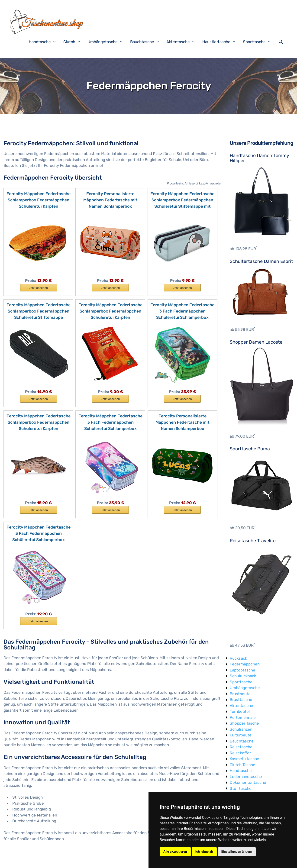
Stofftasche (241, 788)
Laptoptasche (242, 670)
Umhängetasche (108, 42)
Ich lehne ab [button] (204, 852)
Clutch (74, 42)
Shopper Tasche (244, 723)
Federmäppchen (245, 664)
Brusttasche (241, 700)
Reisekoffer (240, 753)
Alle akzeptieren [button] (175, 852)
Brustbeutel (241, 694)
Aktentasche (183, 42)
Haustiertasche (221, 42)
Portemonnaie (243, 717)
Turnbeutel (240, 711)
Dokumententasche (248, 782)
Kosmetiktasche (244, 759)
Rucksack (238, 658)
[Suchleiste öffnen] (282, 42)
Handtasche (45, 42)
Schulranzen (241, 729)
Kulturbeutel (241, 735)
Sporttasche (259, 42)
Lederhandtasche (246, 777)
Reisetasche (241, 747)
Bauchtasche (147, 42)
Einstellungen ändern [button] (237, 852)
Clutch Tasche (242, 765)
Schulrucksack (243, 676)
